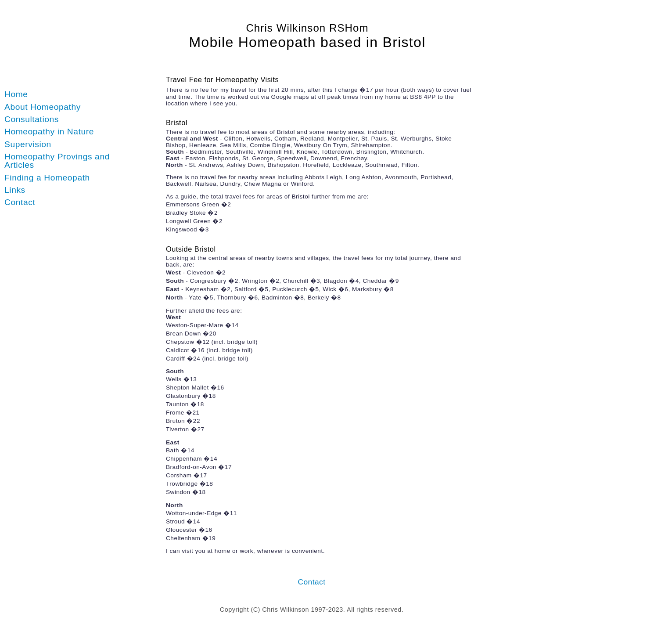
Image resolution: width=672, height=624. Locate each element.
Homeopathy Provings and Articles (57, 161)
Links (15, 190)
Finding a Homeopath (47, 178)
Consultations (32, 119)
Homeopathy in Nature (49, 132)
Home (16, 94)
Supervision (28, 144)
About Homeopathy (43, 107)
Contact (20, 202)
